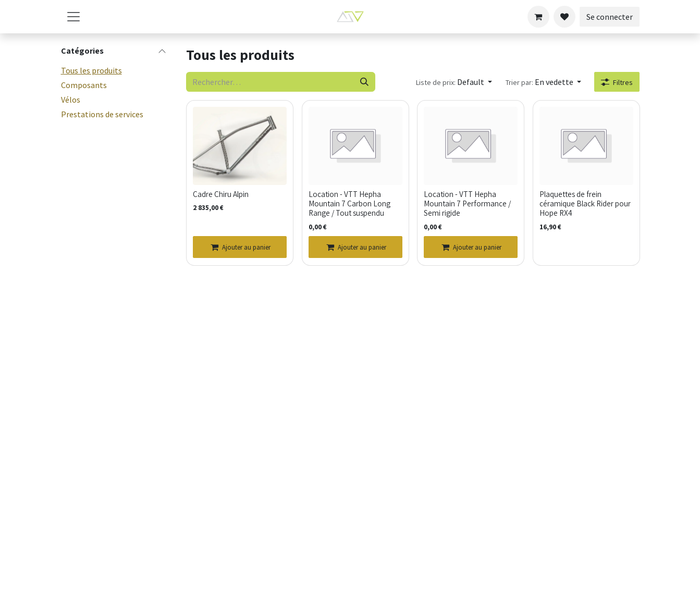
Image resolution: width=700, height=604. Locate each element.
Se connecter (610, 17)
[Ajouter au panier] (240, 247)
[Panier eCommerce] (538, 17)
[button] (453, 82)
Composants (84, 85)
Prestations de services (102, 114)
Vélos (71, 100)
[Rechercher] (364, 82)
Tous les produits (91, 70)
